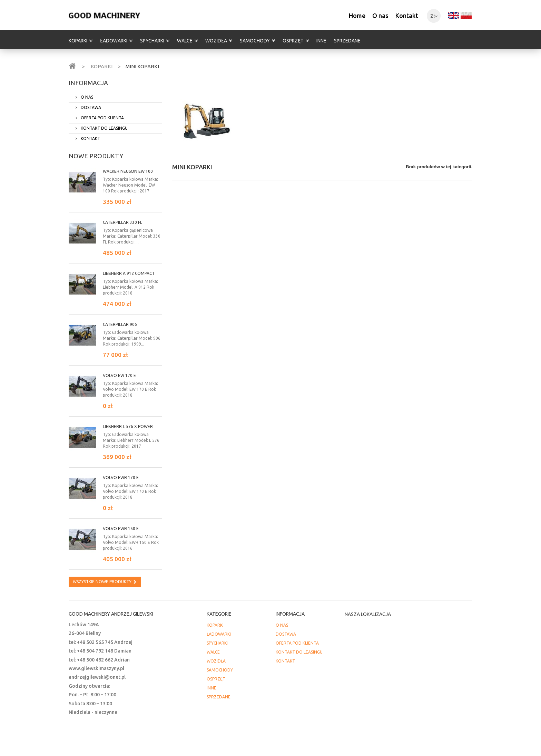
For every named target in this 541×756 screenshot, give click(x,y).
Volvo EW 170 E (119, 375)
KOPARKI (78, 41)
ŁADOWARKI (114, 41)
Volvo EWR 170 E (121, 478)
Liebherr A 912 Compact (129, 273)
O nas (380, 16)
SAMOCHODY (255, 41)
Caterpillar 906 (120, 324)
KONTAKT (90, 138)
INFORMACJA (88, 83)
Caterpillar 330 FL (122, 222)
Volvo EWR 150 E (121, 529)
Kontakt (407, 16)
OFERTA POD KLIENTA (102, 118)
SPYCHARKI (152, 41)
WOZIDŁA (216, 41)
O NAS (86, 97)
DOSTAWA (90, 107)
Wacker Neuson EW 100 (128, 171)
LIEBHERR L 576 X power (128, 426)
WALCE (185, 41)
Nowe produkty (96, 156)
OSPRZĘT (293, 41)
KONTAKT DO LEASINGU (104, 128)
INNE (321, 41)
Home (357, 16)
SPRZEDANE (347, 41)
